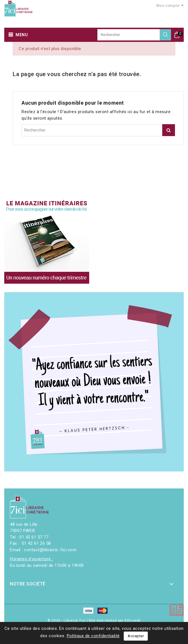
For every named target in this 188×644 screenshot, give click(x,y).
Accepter (136, 636)
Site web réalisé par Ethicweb (115, 621)
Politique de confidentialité (93, 636)
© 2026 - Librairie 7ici (67, 621)
